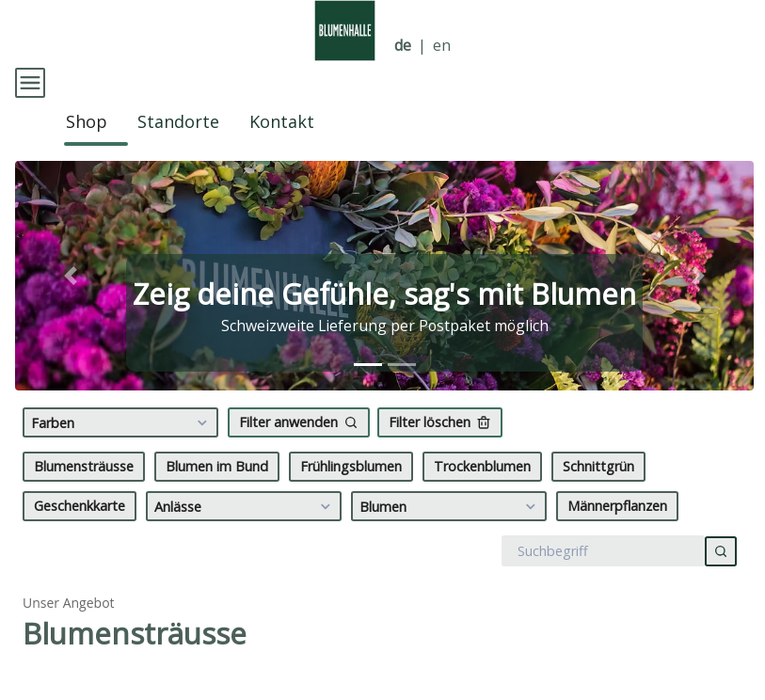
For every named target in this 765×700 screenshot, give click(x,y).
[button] (71, 308)
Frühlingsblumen (351, 498)
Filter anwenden (299, 454)
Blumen (450, 538)
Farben (122, 454)
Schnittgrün (598, 498)
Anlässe (245, 538)
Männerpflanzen (617, 538)
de (403, 46)
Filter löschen (440, 454)
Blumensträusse (84, 498)
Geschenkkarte (80, 538)
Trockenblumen (482, 498)
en (442, 46)
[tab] (368, 397)
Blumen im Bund (217, 498)
